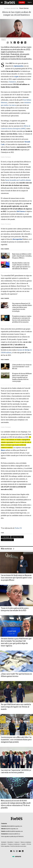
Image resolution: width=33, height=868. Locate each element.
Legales (23, 844)
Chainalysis (12, 82)
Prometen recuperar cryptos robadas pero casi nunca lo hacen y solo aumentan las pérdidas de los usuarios (22, 319)
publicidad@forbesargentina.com (14, 826)
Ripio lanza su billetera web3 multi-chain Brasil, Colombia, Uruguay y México (22, 256)
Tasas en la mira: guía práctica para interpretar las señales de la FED (15, 609)
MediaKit (4, 842)
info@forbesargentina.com (12, 829)
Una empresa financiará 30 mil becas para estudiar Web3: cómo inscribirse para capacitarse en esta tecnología (22, 307)
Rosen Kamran (24, 8)
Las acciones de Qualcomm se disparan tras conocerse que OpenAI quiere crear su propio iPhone (16, 578)
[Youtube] (20, 851)
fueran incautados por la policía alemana (18, 180)
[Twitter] (14, 851)
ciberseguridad (17, 537)
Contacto (17, 842)
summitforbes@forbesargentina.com (14, 831)
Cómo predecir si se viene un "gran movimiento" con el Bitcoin (22, 367)
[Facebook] (11, 851)
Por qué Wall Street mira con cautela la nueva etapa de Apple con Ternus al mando (16, 707)
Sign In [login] (30, 2)
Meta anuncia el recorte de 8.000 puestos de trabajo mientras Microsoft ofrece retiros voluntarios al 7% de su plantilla (16, 804)
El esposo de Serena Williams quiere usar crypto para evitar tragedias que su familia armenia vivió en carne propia (22, 378)
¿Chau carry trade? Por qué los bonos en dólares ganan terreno (16, 675)
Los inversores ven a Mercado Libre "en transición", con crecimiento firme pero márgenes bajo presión (16, 740)
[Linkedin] (23, 851)
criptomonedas (7, 540)
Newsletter (10, 842)
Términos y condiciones (14, 844)
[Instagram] (17, 851)
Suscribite (22, 2)
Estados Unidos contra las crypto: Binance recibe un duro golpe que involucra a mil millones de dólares (21, 266)
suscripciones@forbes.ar (14, 834)
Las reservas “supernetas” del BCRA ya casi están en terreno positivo (16, 771)
